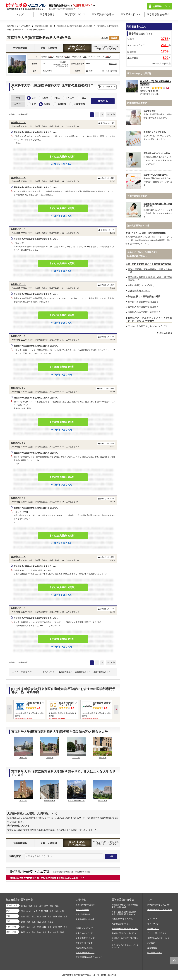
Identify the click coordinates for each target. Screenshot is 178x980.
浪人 (58, 98)
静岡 (55, 916)
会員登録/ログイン (161, 6)
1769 (165, 51)
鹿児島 (56, 932)
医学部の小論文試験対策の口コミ (144, 312)
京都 (34, 922)
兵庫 (28, 922)
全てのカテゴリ (49, 672)
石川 (34, 916)
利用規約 (151, 943)
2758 (165, 39)
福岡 (23, 932)
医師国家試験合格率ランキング (89, 957)
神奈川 (29, 911)
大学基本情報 (20, 48)
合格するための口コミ (77, 48)
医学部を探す (47, 14)
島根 (39, 927)
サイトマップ (153, 924)
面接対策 (62, 104)
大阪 (23, 922)
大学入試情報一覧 (83, 914)
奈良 (44, 922)
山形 (41, 906)
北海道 (24, 906)
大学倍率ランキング (84, 943)
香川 (55, 927)
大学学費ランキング (84, 948)
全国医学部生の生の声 (85, 919)
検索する (103, 101)
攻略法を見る (166, 333)
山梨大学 (50, 758)
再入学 (71, 98)
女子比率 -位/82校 (109, 71)
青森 (30, 906)
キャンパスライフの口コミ (106, 48)
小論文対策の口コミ (102, 672)
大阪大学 (23, 758)
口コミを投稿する (109, 87)
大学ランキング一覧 (84, 933)
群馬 (51, 911)
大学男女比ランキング (85, 953)
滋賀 (39, 922)
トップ (20, 14)
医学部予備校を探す (158, 14)
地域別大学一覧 (82, 910)
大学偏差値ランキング (85, 938)
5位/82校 (63, 62)
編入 (84, 98)
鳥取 (44, 927)
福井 (44, 916)
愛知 (50, 916)
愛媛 (50, 927)
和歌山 (51, 922)
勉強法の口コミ (18, 122)
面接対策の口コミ (83, 672)
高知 (65, 927)
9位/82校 (113, 64)
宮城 (51, 906)
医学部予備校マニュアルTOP (160, 910)
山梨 (62, 911)
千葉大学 (103, 758)
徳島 (60, 927)
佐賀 (28, 932)
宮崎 (50, 932)
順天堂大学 (103, 801)
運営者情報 (152, 948)
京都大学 (76, 758)
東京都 (105, 38)
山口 (34, 927)
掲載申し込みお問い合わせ (159, 938)
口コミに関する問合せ (157, 933)
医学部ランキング (75, 14)
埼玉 (36, 911)
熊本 (39, 932)
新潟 (23, 916)
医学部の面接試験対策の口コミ (143, 307)
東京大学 (23, 801)
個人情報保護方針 (155, 953)
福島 (57, 906)
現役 (46, 98)
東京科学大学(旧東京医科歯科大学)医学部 (28, 830)
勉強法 (47, 104)
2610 (165, 45)
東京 (23, 911)
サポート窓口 (153, 929)
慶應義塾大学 (50, 801)
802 (166, 58)
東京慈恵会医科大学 (76, 801)
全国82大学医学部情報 (85, 905)
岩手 (46, 906)
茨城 (46, 911)
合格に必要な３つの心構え (141, 285)
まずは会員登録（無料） (63, 157)
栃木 (57, 911)
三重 (65, 916)
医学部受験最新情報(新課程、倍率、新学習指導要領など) (125, 913)
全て (34, 98)
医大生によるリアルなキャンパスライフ (147, 326)
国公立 (114, 38)
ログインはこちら (63, 164)
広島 (23, 927)
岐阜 (60, 916)
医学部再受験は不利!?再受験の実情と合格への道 (125, 906)
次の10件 (111, 114)
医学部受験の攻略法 (103, 14)
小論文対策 (79, 104)
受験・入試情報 (49, 48)
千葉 (41, 911)
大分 (44, 932)
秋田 (36, 906)
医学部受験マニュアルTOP (159, 905)
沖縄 (62, 932)
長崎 (34, 932)
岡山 (28, 927)
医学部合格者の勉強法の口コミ (143, 302)
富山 (39, 916)
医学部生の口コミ (131, 14)
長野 (28, 916)
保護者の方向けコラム (139, 291)
